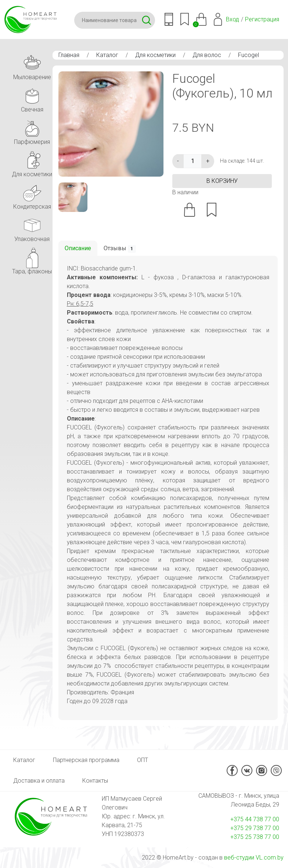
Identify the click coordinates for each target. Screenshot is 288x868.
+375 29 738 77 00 (255, 828)
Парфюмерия (32, 130)
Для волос (207, 55)
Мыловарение (32, 66)
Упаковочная (32, 228)
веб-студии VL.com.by (254, 858)
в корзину (222, 181)
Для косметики (155, 55)
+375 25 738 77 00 (255, 837)
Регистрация (262, 19)
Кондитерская (32, 195)
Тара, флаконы (32, 260)
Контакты (95, 781)
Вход (233, 19)
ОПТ (143, 760)
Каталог (107, 55)
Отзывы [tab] (120, 249)
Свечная (32, 98)
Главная (69, 55)
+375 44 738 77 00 (255, 819)
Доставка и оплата (39, 781)
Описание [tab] (78, 248)
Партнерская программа (86, 760)
